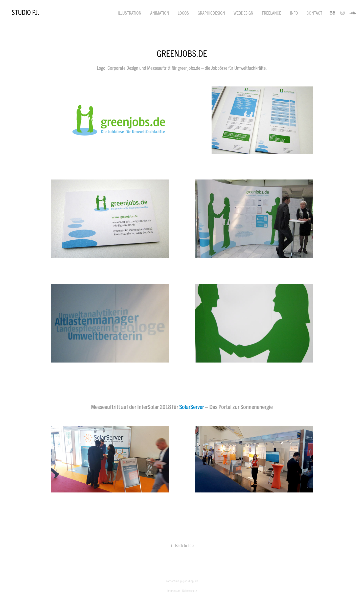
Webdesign (243, 13)
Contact (314, 13)
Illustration (130, 13)
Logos (183, 13)
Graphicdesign (211, 13)
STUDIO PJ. (26, 12)
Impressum (174, 590)
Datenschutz (190, 590)
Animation (160, 13)
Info (294, 13)
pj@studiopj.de (189, 581)
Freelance (271, 13)
